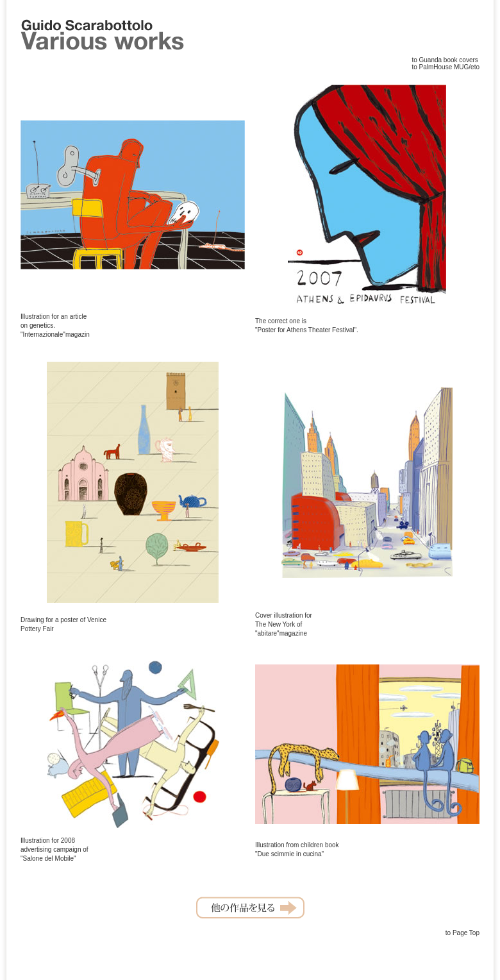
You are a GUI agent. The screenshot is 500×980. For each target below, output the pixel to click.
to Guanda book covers (445, 60)
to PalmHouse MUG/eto (446, 67)
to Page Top (463, 933)
